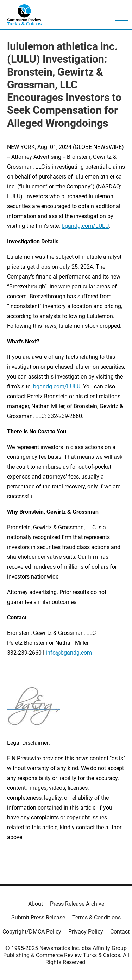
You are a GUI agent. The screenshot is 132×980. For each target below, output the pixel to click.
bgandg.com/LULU (85, 226)
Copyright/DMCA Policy (32, 932)
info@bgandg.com (69, 653)
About (36, 904)
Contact (120, 932)
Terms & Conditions (96, 917)
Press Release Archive (77, 904)
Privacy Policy (86, 932)
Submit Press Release (38, 917)
